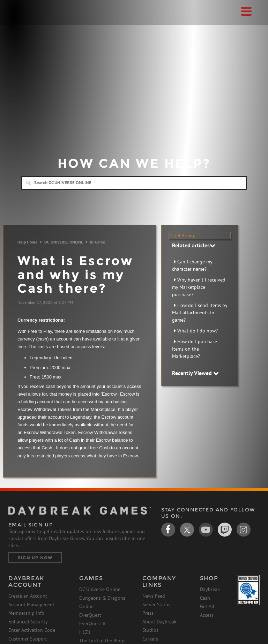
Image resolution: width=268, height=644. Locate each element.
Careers (150, 639)
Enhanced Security (28, 622)
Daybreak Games (26, 20)
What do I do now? (198, 331)
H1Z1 (85, 632)
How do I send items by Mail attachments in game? (200, 313)
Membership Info (26, 613)
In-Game (98, 242)
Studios (150, 630)
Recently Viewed (195, 373)
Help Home (27, 242)
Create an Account (28, 596)
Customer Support (28, 639)
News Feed (154, 596)
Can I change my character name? (192, 265)
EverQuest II (92, 623)
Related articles (194, 245)
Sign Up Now (35, 558)
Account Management (31, 605)
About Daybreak (159, 622)
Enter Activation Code (32, 630)
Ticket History (182, 236)
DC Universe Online (100, 589)
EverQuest (90, 615)
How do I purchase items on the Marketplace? (195, 349)
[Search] (134, 183)
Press (148, 613)
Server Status (156, 605)
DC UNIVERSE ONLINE (64, 242)
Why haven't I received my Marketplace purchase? (199, 287)
